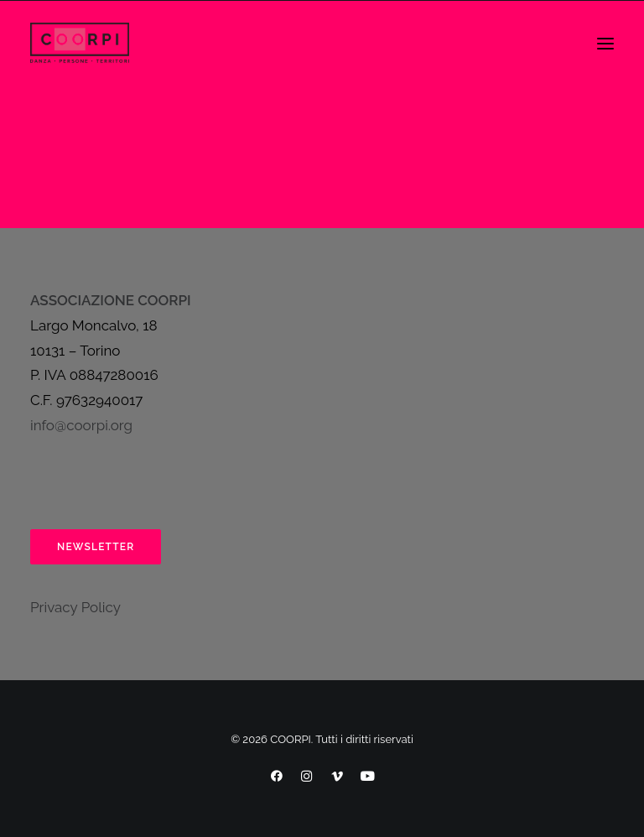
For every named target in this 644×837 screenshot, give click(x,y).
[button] (605, 44)
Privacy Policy (75, 607)
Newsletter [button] (96, 547)
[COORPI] (80, 44)
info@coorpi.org (81, 425)
